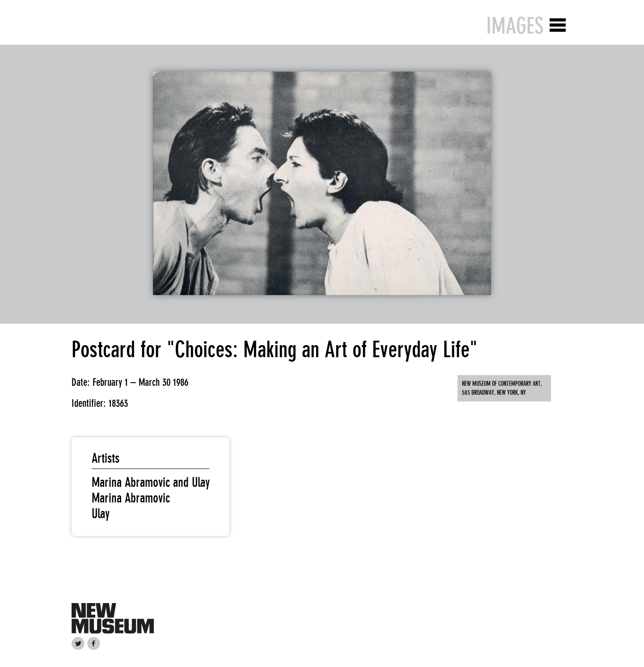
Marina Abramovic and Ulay (151, 482)
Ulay (101, 514)
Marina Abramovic (131, 498)
